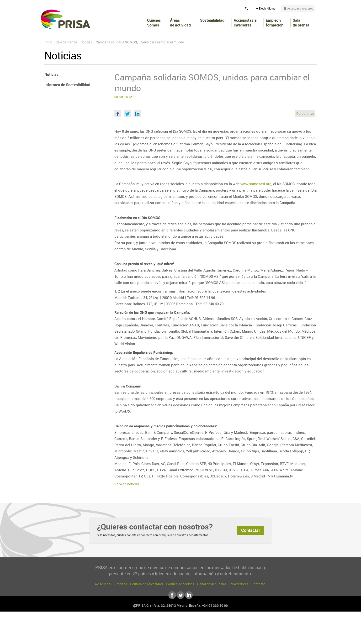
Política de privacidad (146, 584)
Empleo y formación (275, 23)
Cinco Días (191, 630)
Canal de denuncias (212, 584)
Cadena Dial (209, 630)
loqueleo (232, 637)
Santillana (171, 623)
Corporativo (305, 113)
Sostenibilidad (212, 20)
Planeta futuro (244, 630)
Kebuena (261, 630)
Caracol (265, 623)
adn (248, 623)
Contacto (258, 584)
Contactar (251, 530)
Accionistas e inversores (245, 23)
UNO (159, 630)
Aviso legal (103, 584)
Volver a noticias (127, 484)
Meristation (255, 637)
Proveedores (239, 584)
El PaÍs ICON (191, 637)
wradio (173, 630)
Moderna (146, 637)
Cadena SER (217, 623)
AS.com (232, 623)
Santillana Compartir (196, 623)
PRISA (66, 19)
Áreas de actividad (180, 23)
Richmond (123, 637)
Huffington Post (132, 630)
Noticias (51, 74)
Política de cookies (180, 584)
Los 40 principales (149, 623)
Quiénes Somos (154, 23)
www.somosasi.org (256, 184)
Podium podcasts (170, 637)
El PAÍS (126, 623)
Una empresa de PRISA (84, 627)
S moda (210, 637)
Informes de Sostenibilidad (67, 85)
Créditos (121, 584)
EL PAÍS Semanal (226, 630)
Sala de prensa (301, 23)
